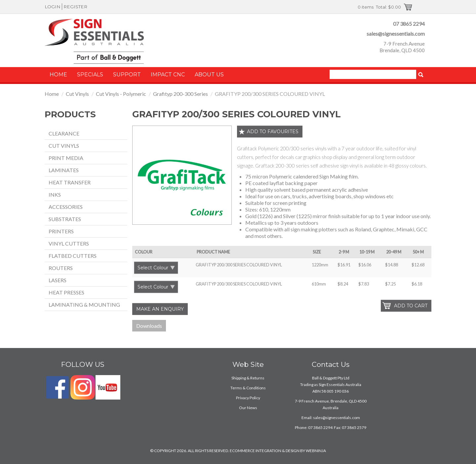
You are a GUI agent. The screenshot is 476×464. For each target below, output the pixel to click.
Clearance (64, 133)
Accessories (66, 207)
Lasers (58, 280)
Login (53, 7)
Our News (248, 408)
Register (75, 7)
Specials (90, 75)
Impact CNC (168, 75)
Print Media (66, 158)
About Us (209, 75)
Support (127, 75)
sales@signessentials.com (396, 34)
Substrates (65, 219)
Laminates (64, 170)
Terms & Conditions (248, 388)
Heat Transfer (70, 182)
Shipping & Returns (248, 378)
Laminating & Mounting (84, 305)
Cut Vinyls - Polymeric (121, 94)
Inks (55, 194)
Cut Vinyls (77, 94)
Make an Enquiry (160, 309)
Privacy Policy (248, 398)
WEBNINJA (316, 451)
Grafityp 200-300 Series (180, 94)
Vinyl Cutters (69, 243)
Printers (61, 231)
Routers (61, 268)
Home (58, 75)
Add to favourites (273, 132)
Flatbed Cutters (73, 256)
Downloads (149, 326)
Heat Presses (66, 292)
